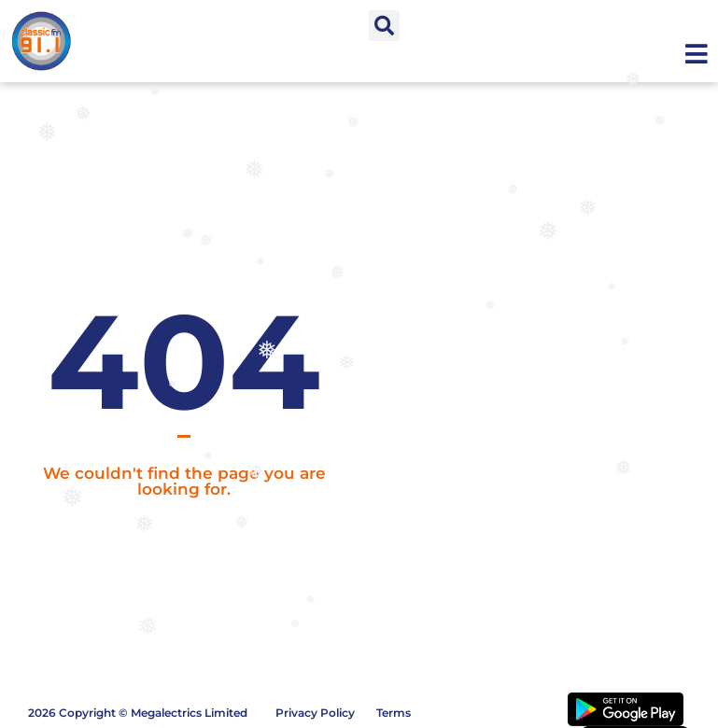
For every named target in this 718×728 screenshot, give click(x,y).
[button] (384, 26)
